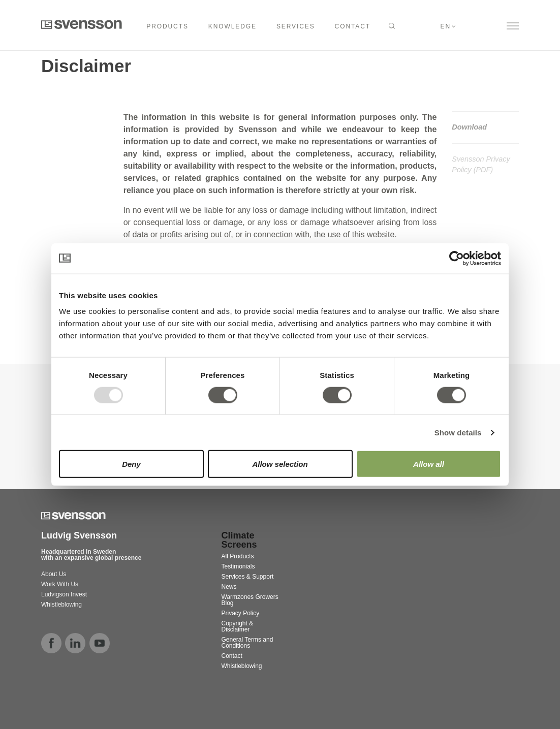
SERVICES (296, 26)
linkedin (75, 643)
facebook (51, 643)
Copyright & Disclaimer (238, 626)
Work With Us (60, 584)
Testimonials (238, 566)
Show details (458, 432)
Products (167, 26)
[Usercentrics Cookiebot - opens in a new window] (457, 258)
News (229, 587)
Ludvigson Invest (65, 594)
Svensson (82, 24)
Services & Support (248, 577)
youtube (100, 643)
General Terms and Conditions (247, 643)
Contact (232, 656)
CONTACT (353, 26)
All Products (238, 556)
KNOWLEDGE (232, 26)
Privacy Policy (241, 613)
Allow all (429, 464)
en (446, 26)
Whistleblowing (61, 605)
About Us (54, 574)
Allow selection (280, 464)
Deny (131, 464)
